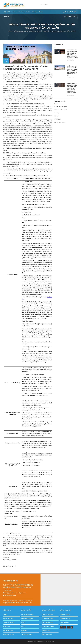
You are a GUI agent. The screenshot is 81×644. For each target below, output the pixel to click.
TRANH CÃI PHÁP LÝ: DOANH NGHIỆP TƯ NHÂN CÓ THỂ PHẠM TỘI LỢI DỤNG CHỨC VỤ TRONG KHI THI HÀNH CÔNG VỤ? (72, 88)
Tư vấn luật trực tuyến (60, 122)
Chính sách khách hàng (47, 614)
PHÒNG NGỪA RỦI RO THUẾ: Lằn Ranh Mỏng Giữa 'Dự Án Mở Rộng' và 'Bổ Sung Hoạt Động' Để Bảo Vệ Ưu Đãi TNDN (72, 54)
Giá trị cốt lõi (6, 627)
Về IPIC (5, 614)
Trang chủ (10, 31)
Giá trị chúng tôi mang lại (48, 627)
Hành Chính (58, 119)
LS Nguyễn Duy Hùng (65, 618)
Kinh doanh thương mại (61, 110)
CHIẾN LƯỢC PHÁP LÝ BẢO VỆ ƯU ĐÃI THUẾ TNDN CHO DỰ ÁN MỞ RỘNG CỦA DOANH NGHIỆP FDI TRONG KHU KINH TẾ (72, 71)
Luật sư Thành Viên (8, 618)
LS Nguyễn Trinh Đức (65, 614)
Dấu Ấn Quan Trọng (8, 631)
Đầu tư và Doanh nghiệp (61, 107)
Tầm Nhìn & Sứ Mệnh (9, 622)
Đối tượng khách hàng (47, 618)
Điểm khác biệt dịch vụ (47, 622)
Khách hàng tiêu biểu (9, 635)
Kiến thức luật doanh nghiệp (21, 31)
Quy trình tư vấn (46, 631)
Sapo (53, 642)
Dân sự (57, 116)
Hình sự (57, 113)
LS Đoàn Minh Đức (64, 622)
